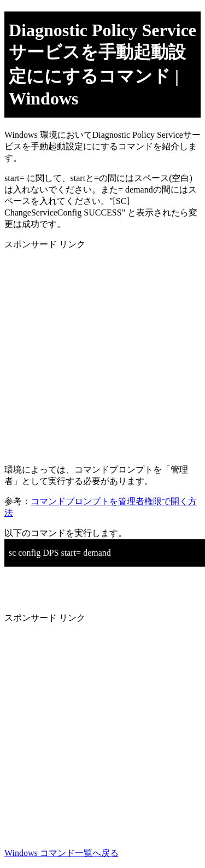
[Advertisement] (102, 353)
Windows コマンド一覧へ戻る (61, 853)
